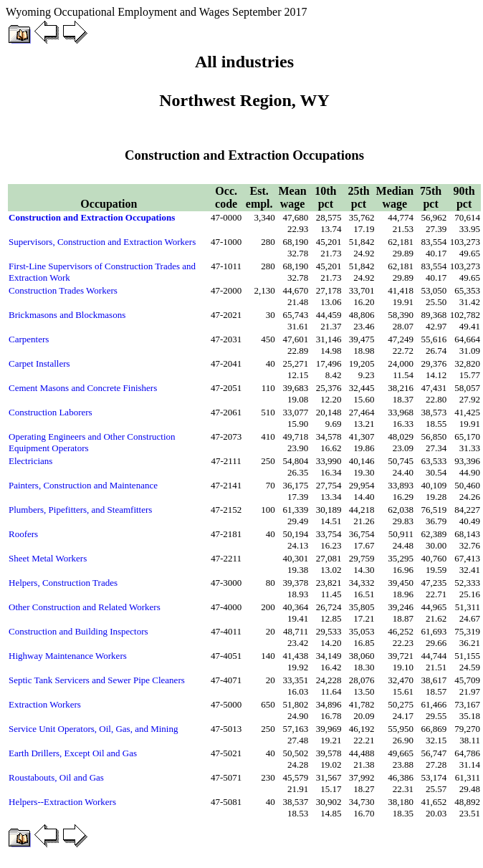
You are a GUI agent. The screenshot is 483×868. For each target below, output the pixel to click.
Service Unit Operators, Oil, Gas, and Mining (93, 729)
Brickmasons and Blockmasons (67, 315)
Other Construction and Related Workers (85, 607)
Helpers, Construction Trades (63, 583)
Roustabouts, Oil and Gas (56, 777)
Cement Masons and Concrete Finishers (83, 388)
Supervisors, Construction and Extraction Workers (102, 242)
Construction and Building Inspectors (78, 631)
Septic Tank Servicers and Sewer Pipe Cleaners (97, 680)
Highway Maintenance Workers (68, 656)
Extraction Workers (45, 704)
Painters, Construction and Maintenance (83, 485)
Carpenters (29, 339)
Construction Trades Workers (63, 290)
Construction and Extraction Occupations (92, 217)
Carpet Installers (39, 363)
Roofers (23, 534)
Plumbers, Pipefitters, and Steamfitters (80, 510)
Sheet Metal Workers (48, 558)
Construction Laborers (51, 412)
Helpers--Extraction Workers (62, 802)
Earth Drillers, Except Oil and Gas (73, 753)
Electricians (30, 461)
